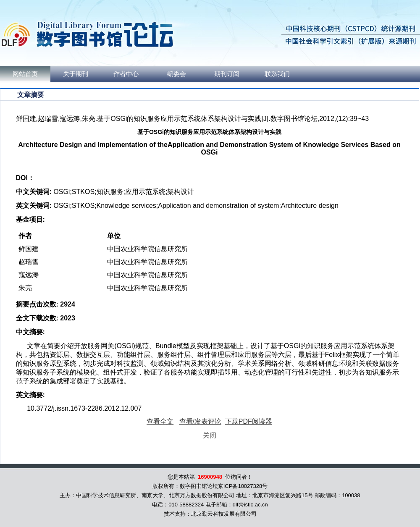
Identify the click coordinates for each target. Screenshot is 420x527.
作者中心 (126, 74)
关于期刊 (76, 74)
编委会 (177, 74)
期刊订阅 (227, 74)
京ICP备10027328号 (243, 486)
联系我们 (277, 74)
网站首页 (25, 74)
